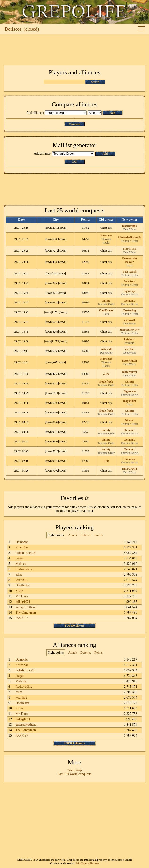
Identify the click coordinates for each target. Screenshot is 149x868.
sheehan (130, 349)
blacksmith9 (130, 226)
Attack (73, 535)
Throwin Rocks (106, 241)
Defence (86, 535)
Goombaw (130, 459)
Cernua (130, 382)
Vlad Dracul (106, 310)
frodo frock (106, 382)
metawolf (130, 320)
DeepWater (129, 229)
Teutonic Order (130, 241)
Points (99, 535)
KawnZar (106, 236)
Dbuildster (22, 585)
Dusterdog (130, 310)
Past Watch (129, 272)
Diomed (129, 420)
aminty (106, 301)
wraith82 (21, 580)
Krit (106, 461)
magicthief (129, 401)
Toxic (130, 265)
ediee (19, 575)
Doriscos (13, 29)
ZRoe (106, 374)
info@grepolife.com (87, 863)
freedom (129, 343)
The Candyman (26, 613)
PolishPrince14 (26, 553)
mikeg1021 (23, 602)
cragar (20, 558)
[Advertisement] (74, 50)
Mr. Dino (22, 596)
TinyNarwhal (129, 469)
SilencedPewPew (130, 330)
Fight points (56, 535)
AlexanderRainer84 (130, 237)
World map (74, 770)
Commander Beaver (130, 260)
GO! (74, 162)
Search (95, 82)
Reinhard (130, 339)
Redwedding (24, 569)
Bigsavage (130, 291)
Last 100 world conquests (74, 774)
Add (113, 113)
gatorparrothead (26, 607)
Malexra (21, 564)
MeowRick (130, 249)
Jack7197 (22, 618)
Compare (75, 124)
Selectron (129, 281)
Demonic (130, 301)
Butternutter (130, 361)
